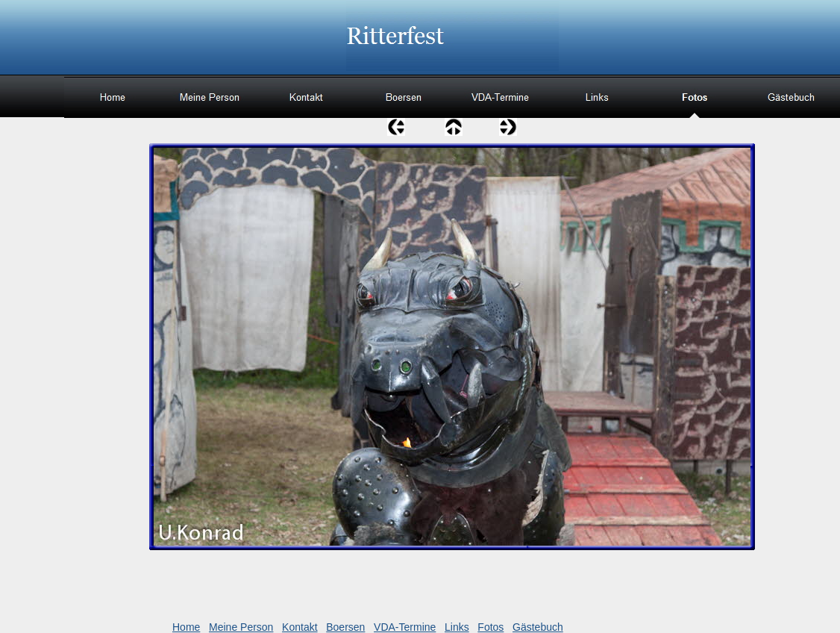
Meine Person (241, 627)
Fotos (490, 627)
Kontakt (300, 627)
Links (457, 627)
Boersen (345, 627)
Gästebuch (538, 627)
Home (186, 627)
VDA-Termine (405, 627)
